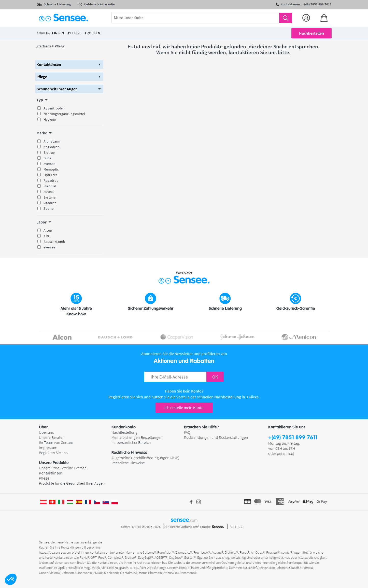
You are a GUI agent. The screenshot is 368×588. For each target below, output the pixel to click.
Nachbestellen (312, 33)
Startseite (44, 46)
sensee (184, 520)
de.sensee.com (66, 563)
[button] (11, 579)
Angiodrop (52, 147)
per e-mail (285, 453)
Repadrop (51, 180)
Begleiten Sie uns (53, 453)
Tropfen (92, 33)
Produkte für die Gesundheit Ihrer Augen (72, 483)
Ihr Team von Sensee (56, 442)
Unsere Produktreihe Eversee (63, 468)
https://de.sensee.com (55, 552)
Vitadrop (50, 203)
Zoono (49, 208)
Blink (47, 158)
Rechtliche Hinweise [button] (129, 453)
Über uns (46, 432)
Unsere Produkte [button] (54, 463)
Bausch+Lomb (54, 242)
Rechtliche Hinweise (128, 463)
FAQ (187, 432)
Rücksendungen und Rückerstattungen (216, 437)
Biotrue (49, 152)
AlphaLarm (52, 141)
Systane (49, 197)
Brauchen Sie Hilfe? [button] (201, 427)
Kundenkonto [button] (124, 427)
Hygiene (50, 119)
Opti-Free (51, 175)
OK (215, 377)
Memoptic (51, 169)
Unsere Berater (51, 437)
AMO (47, 236)
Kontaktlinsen (51, 473)
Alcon (48, 230)
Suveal (49, 192)
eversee (49, 164)
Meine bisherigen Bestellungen (137, 437)
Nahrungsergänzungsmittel (64, 114)
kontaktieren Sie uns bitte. (260, 52)
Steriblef (50, 186)
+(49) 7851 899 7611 (293, 438)
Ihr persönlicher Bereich (131, 442)
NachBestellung (124, 432)
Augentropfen (54, 108)
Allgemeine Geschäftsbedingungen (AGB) (145, 458)
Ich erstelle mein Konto (184, 408)
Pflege (44, 478)
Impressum (48, 447)
